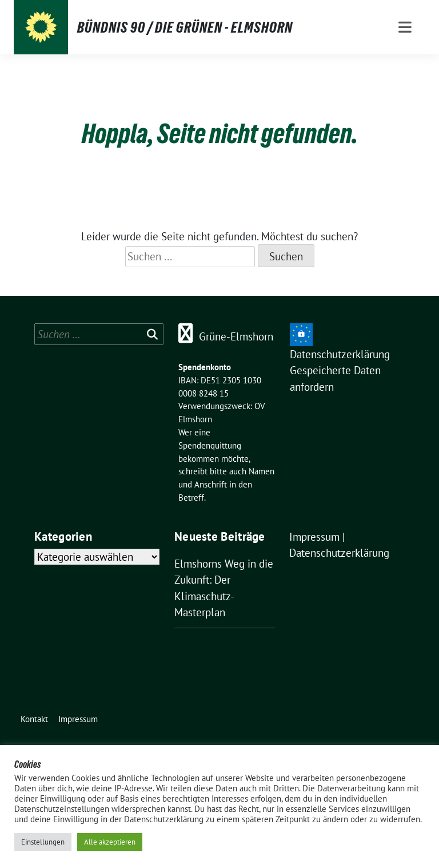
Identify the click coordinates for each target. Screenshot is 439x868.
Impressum (314, 537)
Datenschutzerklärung (340, 354)
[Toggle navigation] (405, 27)
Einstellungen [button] (43, 842)
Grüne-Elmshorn (236, 336)
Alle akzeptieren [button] (110, 842)
